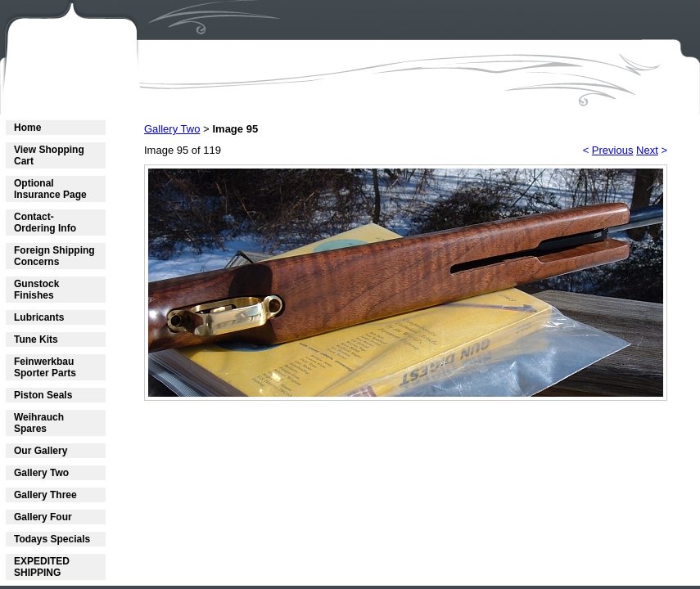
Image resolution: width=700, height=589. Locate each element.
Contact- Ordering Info (45, 223)
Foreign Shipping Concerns (54, 256)
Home (27, 128)
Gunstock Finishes (36, 290)
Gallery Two (41, 473)
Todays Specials (52, 539)
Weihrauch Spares (39, 423)
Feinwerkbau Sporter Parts (45, 367)
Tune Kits (36, 339)
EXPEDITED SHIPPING (42, 567)
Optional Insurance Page (50, 189)
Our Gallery (41, 451)
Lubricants (39, 317)
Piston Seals (43, 395)
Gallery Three (45, 495)
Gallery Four (43, 517)
